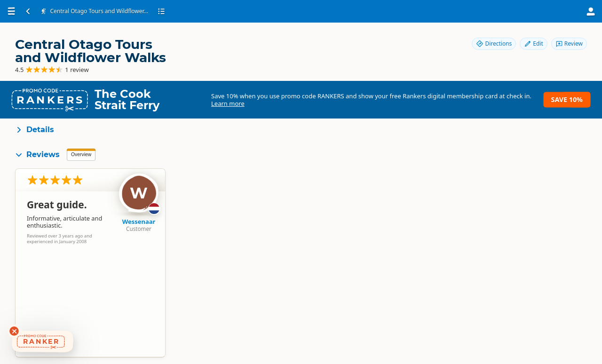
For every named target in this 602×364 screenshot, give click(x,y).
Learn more (228, 103)
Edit (533, 44)
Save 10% (567, 99)
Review (569, 44)
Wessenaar (139, 222)
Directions (494, 44)
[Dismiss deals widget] (14, 331)
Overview (81, 154)
